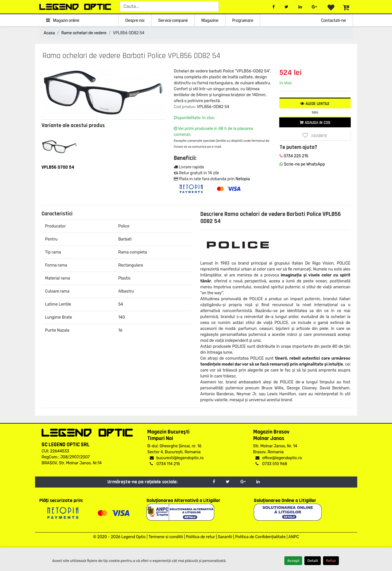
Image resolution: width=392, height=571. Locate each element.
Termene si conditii (166, 537)
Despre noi (135, 20)
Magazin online (63, 20)
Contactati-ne (333, 20)
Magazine (210, 20)
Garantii (225, 537)
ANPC (294, 537)
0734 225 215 (294, 156)
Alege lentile (315, 104)
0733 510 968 (271, 464)
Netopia (242, 179)
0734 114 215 (165, 464)
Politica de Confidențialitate (260, 537)
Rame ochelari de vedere (84, 33)
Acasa (49, 33)
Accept (293, 561)
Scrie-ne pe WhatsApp (302, 164)
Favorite (315, 136)
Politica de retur (201, 537)
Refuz (331, 561)
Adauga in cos (315, 123)
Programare (243, 20)
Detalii (313, 561)
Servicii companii (173, 20)
